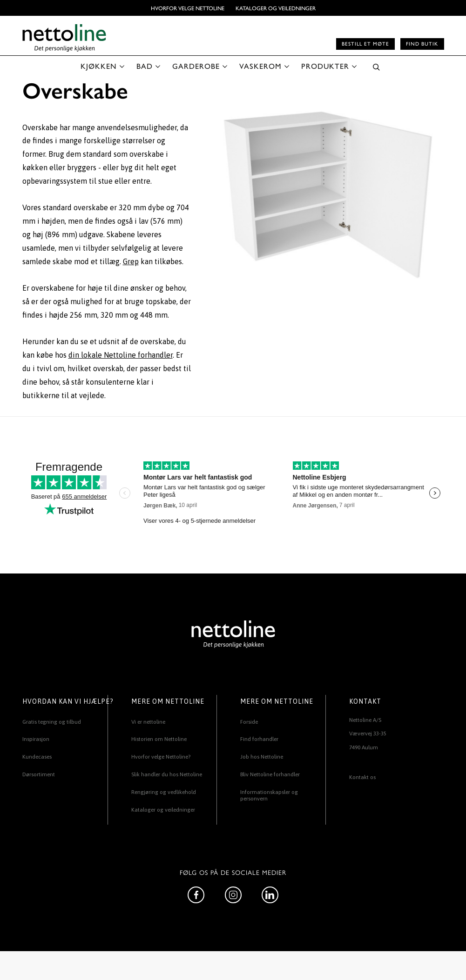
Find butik (422, 43)
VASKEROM (260, 66)
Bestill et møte (365, 43)
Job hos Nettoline (262, 757)
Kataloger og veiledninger (276, 8)
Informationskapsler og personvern (269, 795)
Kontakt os (362, 777)
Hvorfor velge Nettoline (188, 8)
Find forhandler (259, 739)
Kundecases (37, 757)
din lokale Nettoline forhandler (121, 355)
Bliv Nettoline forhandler (270, 774)
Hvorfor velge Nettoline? (161, 757)
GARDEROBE (196, 66)
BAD (145, 66)
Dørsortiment (39, 774)
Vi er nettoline (148, 722)
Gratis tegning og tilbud (52, 722)
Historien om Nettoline (159, 739)
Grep (131, 261)
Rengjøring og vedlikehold (164, 792)
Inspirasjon (36, 739)
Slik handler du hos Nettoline (167, 774)
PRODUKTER (325, 66)
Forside (249, 722)
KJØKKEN (99, 66)
